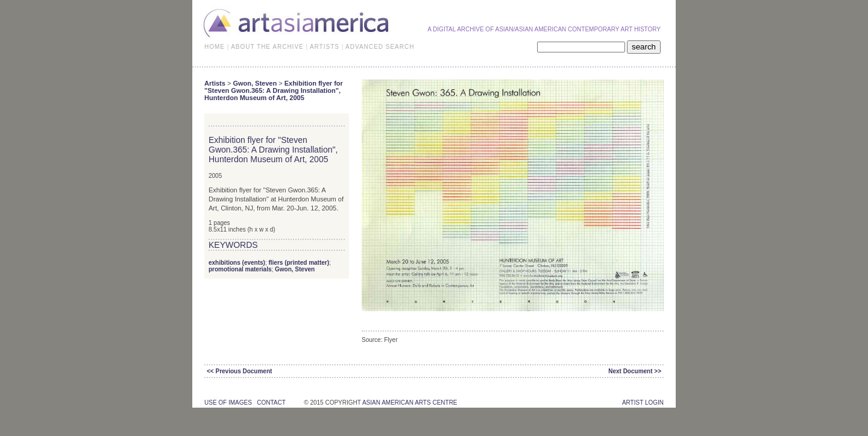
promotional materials (240, 269)
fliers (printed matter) (299, 263)
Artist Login (643, 403)
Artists (215, 83)
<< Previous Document (239, 371)
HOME (215, 47)
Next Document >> (635, 371)
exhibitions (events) (237, 263)
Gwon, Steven (255, 83)
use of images (228, 403)
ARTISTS (325, 47)
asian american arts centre (410, 403)
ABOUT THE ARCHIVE (267, 47)
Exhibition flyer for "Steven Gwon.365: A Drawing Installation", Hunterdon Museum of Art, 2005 (274, 90)
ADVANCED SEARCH (380, 47)
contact (271, 403)
